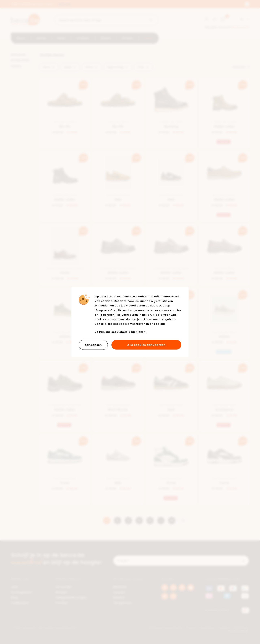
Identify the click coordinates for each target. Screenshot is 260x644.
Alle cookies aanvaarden (146, 345)
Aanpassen (93, 345)
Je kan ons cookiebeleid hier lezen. (121, 332)
